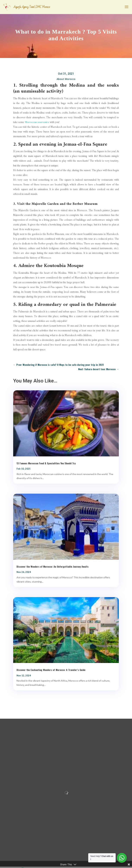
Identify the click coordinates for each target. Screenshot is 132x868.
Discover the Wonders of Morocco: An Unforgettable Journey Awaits (53, 566)
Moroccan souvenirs (37, 122)
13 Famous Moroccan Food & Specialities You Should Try (46, 463)
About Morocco (66, 79)
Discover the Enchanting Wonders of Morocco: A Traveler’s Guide (51, 670)
